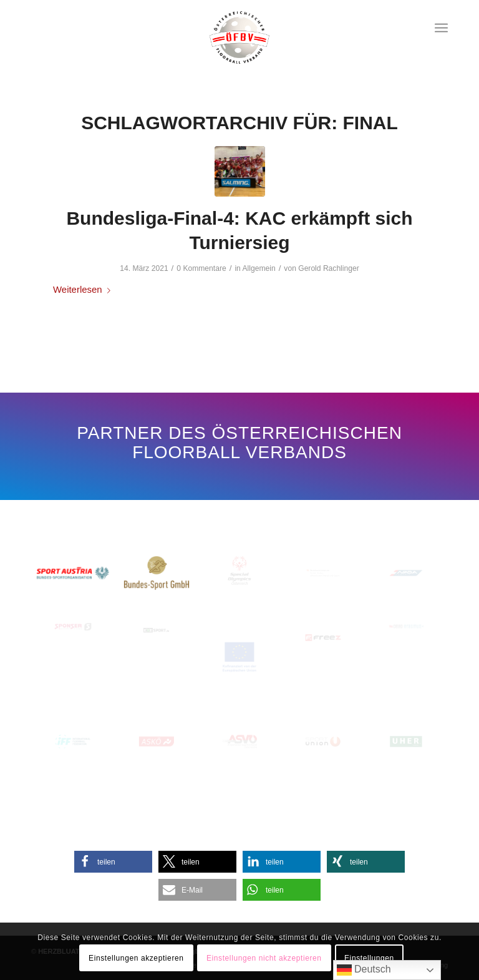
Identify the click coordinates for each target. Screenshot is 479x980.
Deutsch (364, 970)
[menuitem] (441, 28)
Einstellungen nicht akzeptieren (264, 958)
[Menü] (441, 28)
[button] (113, 862)
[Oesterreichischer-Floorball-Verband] (239, 37)
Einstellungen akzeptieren (136, 958)
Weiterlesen (84, 289)
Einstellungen (369, 958)
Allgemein (259, 268)
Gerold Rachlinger (328, 268)
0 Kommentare (201, 268)
